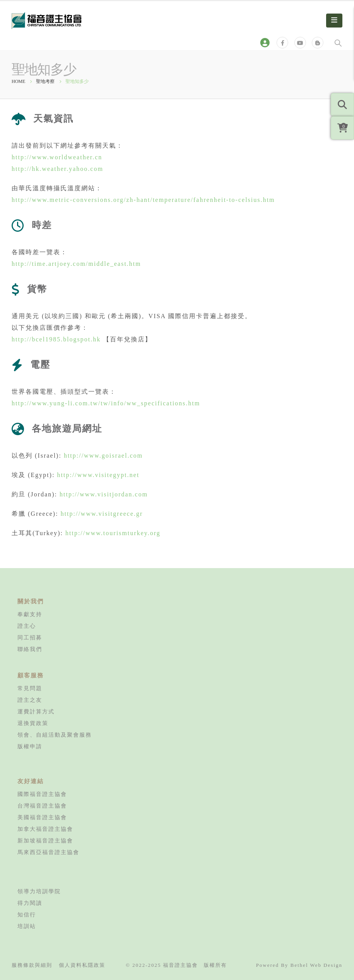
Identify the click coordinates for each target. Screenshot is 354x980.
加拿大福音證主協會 (45, 829)
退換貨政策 (33, 723)
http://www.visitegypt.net (98, 475)
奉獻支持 (30, 614)
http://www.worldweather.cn (57, 157)
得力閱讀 (30, 903)
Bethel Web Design (316, 965)
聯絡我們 (30, 649)
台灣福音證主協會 (42, 806)
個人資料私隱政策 (82, 965)
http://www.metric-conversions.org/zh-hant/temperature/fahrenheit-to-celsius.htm (143, 200)
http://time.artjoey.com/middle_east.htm (76, 264)
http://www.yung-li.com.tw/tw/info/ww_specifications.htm (106, 403)
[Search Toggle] (338, 43)
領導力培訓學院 (39, 891)
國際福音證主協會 (42, 794)
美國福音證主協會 (42, 817)
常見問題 (30, 688)
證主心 (27, 626)
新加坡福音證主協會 (45, 840)
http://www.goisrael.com (103, 456)
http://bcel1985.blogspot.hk (56, 339)
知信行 (27, 915)
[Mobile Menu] (334, 21)
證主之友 (30, 700)
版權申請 (30, 746)
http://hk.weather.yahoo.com (58, 169)
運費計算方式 (36, 711)
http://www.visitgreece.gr (101, 514)
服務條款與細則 (32, 965)
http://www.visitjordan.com (104, 494)
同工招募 (30, 637)
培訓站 (27, 926)
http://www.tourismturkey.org (113, 533)
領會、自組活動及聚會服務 (55, 735)
